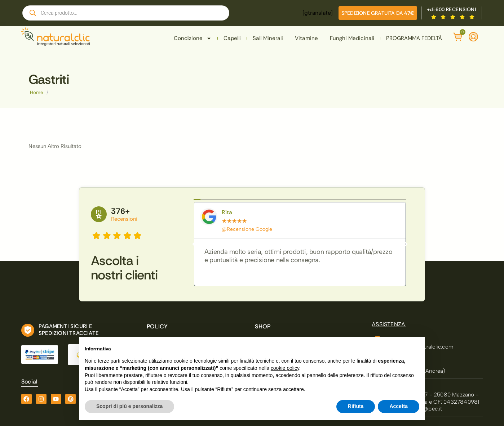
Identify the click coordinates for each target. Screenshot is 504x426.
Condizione (193, 38)
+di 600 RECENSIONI (451, 9)
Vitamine (306, 38)
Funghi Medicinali (352, 38)
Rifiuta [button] (356, 406)
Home (36, 92)
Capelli (232, 38)
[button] (194, 244)
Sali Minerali (268, 38)
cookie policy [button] (285, 368)
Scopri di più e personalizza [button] (129, 406)
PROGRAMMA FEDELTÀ (414, 38)
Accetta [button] (399, 406)
